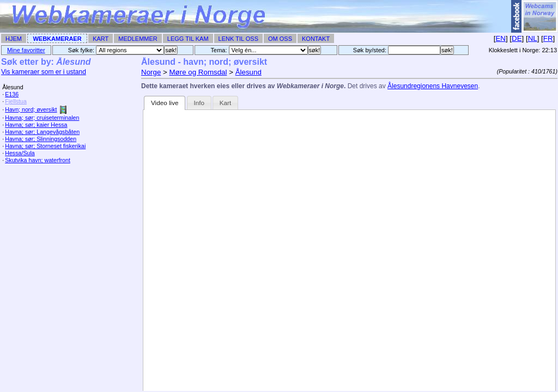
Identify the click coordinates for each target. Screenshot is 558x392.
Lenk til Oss (238, 39)
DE (517, 38)
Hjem (14, 39)
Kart (101, 39)
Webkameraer (57, 39)
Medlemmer (138, 39)
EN (501, 38)
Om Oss (280, 39)
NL (533, 38)
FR (548, 38)
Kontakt (316, 39)
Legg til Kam (188, 39)
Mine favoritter (26, 50)
